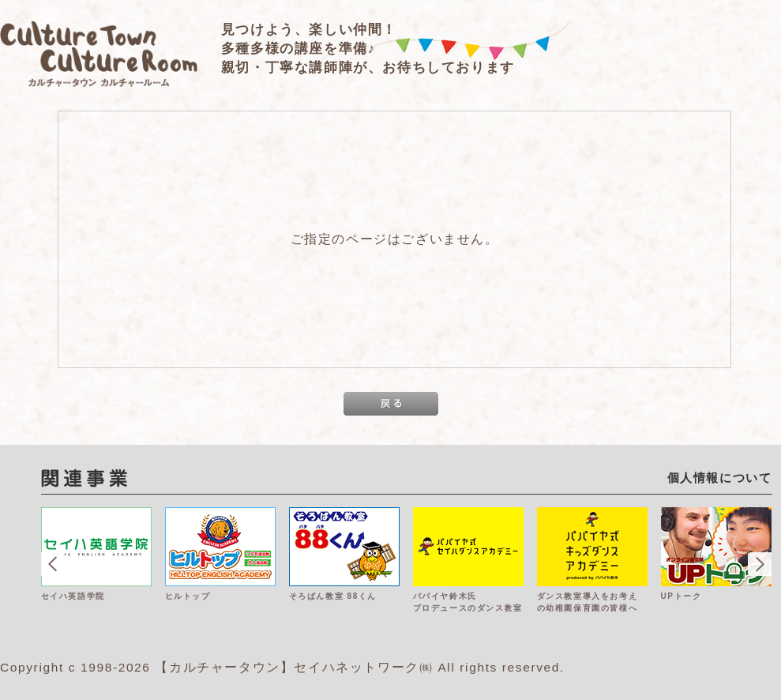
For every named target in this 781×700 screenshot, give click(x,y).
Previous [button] (53, 564)
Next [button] (760, 564)
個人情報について (720, 478)
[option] (103, 578)
